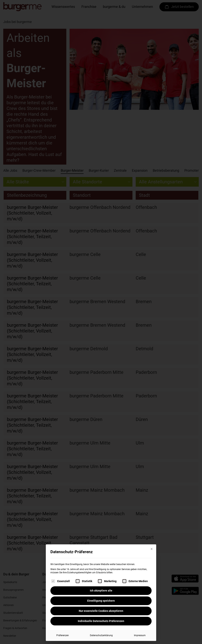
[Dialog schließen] (152, 549)
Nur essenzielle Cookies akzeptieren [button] (101, 611)
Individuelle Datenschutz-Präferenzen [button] (101, 621)
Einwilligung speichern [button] (101, 601)
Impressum (140, 635)
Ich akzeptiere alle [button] (101, 591)
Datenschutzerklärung (101, 635)
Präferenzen (63, 635)
